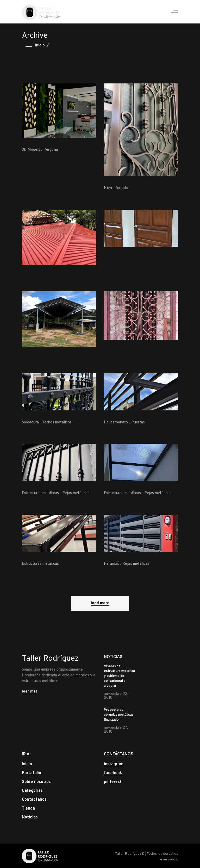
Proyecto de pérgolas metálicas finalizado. (119, 715)
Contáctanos (34, 800)
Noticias (30, 817)
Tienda (28, 809)
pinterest (113, 782)
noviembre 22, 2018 (116, 696)
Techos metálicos (57, 423)
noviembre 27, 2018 (116, 730)
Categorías (32, 791)
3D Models (31, 150)
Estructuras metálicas (40, 493)
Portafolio (32, 773)
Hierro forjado (116, 188)
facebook (113, 773)
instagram (114, 764)
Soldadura (30, 423)
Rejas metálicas (76, 493)
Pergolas (51, 150)
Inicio (40, 45)
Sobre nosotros (36, 782)
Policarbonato (116, 423)
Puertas (138, 423)
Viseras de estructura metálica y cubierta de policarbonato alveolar (119, 676)
